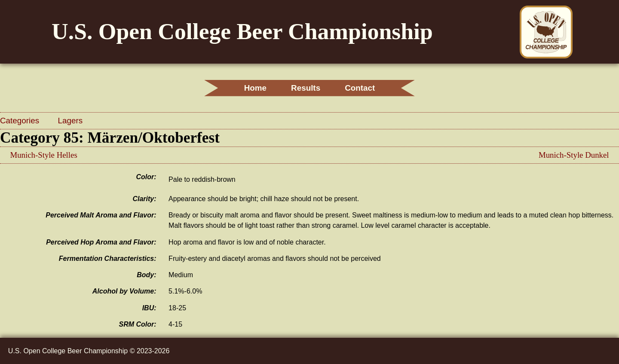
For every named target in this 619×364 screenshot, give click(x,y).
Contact (360, 88)
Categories (21, 121)
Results (306, 88)
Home (255, 88)
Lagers (70, 121)
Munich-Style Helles (43, 155)
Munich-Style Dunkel (574, 155)
